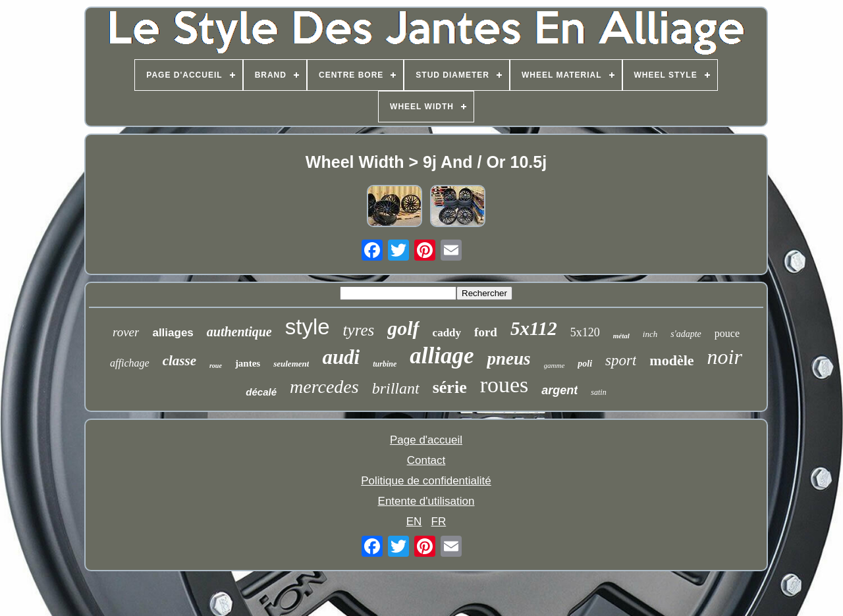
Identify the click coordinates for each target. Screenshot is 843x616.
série (450, 387)
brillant (396, 388)
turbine (385, 364)
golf (403, 328)
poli (585, 364)
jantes (248, 363)
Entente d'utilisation (426, 501)
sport (621, 360)
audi (341, 357)
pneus (508, 359)
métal (621, 336)
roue (216, 366)
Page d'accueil (426, 440)
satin (598, 392)
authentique (239, 332)
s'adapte (686, 334)
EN (414, 522)
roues (504, 385)
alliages (173, 333)
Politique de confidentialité (426, 481)
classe (179, 361)
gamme (555, 365)
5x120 (585, 332)
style (308, 327)
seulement (291, 364)
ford (486, 332)
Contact (426, 460)
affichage (130, 363)
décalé (261, 392)
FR (439, 522)
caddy (447, 333)
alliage (442, 356)
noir (725, 357)
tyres (359, 330)
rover (126, 332)
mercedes (324, 387)
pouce (727, 333)
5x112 (534, 328)
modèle (671, 360)
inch (650, 334)
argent (559, 390)
